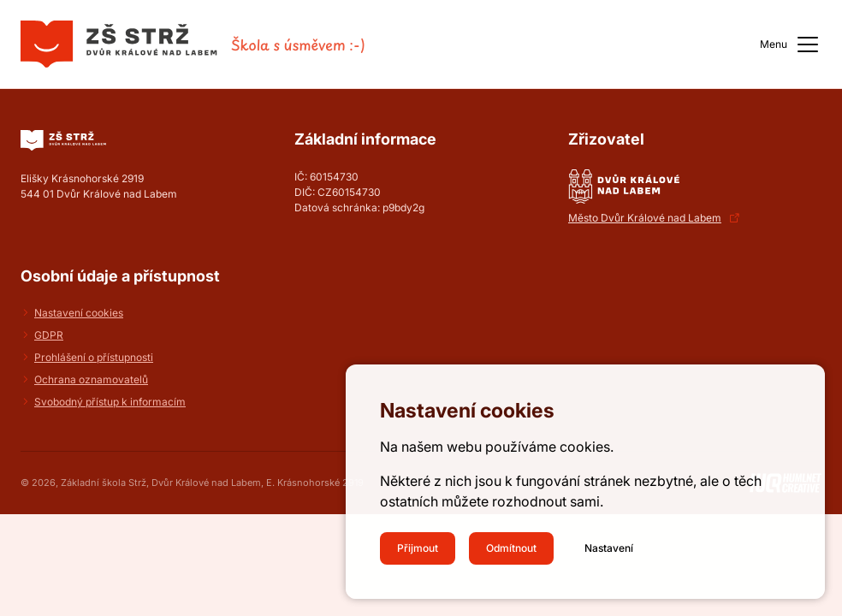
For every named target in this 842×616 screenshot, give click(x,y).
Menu (791, 44)
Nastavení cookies (79, 313)
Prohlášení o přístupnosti (94, 357)
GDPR (49, 335)
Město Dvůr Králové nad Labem (645, 218)
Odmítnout (511, 548)
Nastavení (609, 548)
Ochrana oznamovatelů (91, 379)
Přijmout (418, 548)
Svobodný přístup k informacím (110, 402)
